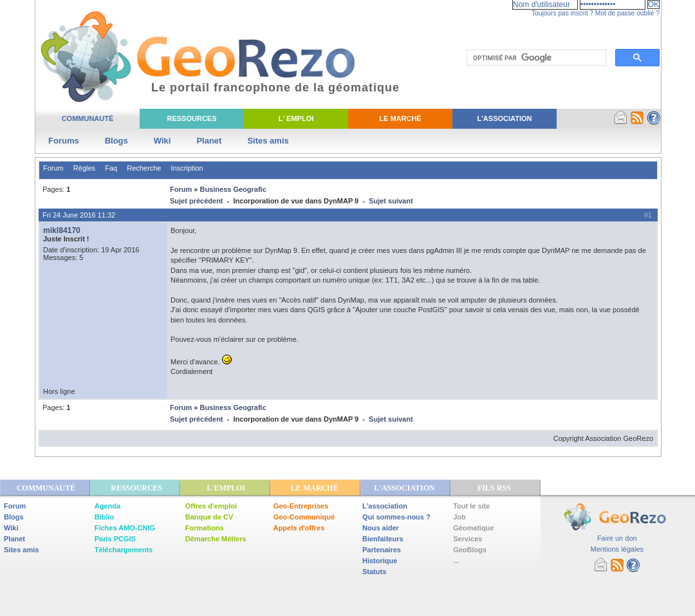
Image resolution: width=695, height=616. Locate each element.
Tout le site (471, 506)
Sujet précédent (197, 201)
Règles (84, 168)
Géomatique (474, 528)
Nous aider (381, 528)
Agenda (107, 506)
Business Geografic (233, 189)
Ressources (191, 118)
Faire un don (617, 538)
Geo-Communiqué (304, 517)
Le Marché (400, 118)
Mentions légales (617, 549)
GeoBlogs (470, 550)
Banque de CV (209, 517)
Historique (380, 561)
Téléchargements (124, 550)
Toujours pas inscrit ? (562, 13)
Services (468, 539)
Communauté (88, 118)
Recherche (144, 168)
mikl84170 (62, 230)
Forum (53, 168)
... (456, 561)
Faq (111, 168)
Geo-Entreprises (301, 506)
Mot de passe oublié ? (627, 13)
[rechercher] (535, 58)
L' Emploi (296, 118)
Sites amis (268, 141)
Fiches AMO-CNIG (125, 528)
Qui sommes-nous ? (396, 517)
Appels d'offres (299, 528)
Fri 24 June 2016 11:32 (79, 215)
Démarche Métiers (216, 539)
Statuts (374, 572)
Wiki (162, 141)
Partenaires (382, 550)
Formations (205, 528)
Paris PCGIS (115, 539)
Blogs (116, 141)
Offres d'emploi (211, 506)
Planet (209, 141)
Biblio (105, 517)
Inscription (187, 168)
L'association (385, 506)
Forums (64, 141)
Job (459, 517)
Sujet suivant (391, 201)
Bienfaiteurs (383, 539)
